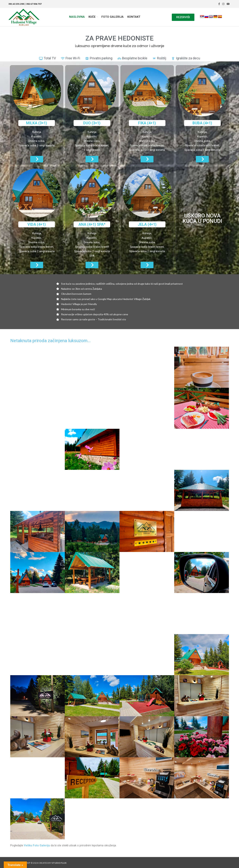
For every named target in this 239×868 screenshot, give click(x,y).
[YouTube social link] (228, 4)
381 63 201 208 (16, 4)
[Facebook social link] (219, 4)
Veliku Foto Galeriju (37, 845)
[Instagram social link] (223, 4)
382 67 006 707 (34, 4)
